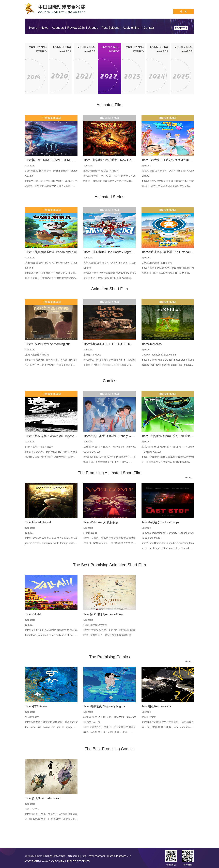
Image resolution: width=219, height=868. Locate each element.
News (45, 28)
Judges (93, 28)
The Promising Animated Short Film (109, 473)
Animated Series (109, 197)
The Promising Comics (109, 657)
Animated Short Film (109, 289)
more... (190, 477)
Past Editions (110, 28)
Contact (149, 28)
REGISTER (181, 28)
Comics (109, 381)
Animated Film (109, 105)
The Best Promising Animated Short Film (109, 565)
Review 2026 (76, 28)
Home (33, 28)
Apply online (131, 28)
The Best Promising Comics (109, 749)
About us (58, 28)
